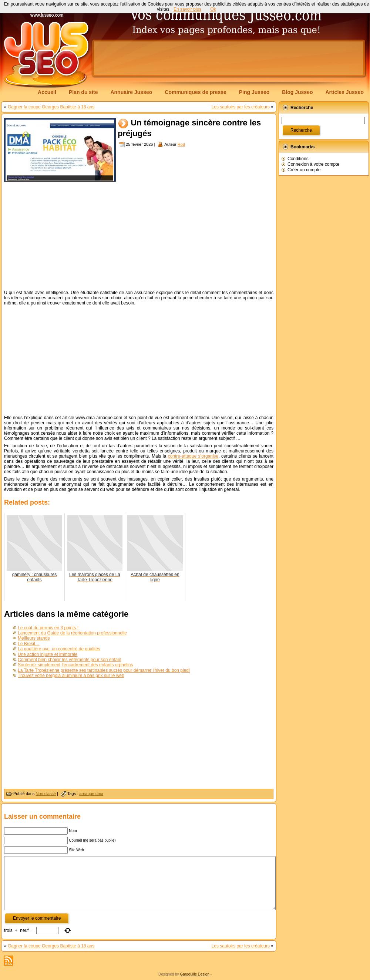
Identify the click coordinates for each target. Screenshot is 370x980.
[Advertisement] (139, 235)
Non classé (46, 794)
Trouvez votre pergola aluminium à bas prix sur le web (71, 676)
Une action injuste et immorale (48, 654)
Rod (181, 144)
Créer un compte (304, 170)
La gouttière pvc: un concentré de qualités (59, 649)
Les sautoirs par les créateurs (241, 107)
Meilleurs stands (34, 638)
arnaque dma (91, 794)
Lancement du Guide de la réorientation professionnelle (72, 633)
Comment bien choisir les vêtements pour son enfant (70, 660)
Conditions (298, 159)
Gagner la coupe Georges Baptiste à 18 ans (51, 107)
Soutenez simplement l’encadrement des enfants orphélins (75, 665)
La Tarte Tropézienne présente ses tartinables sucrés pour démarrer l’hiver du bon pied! (104, 670)
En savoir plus (187, 9)
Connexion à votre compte (313, 164)
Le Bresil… (29, 644)
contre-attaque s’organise (193, 456)
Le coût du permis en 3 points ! (48, 628)
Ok (213, 9)
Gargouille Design (195, 974)
